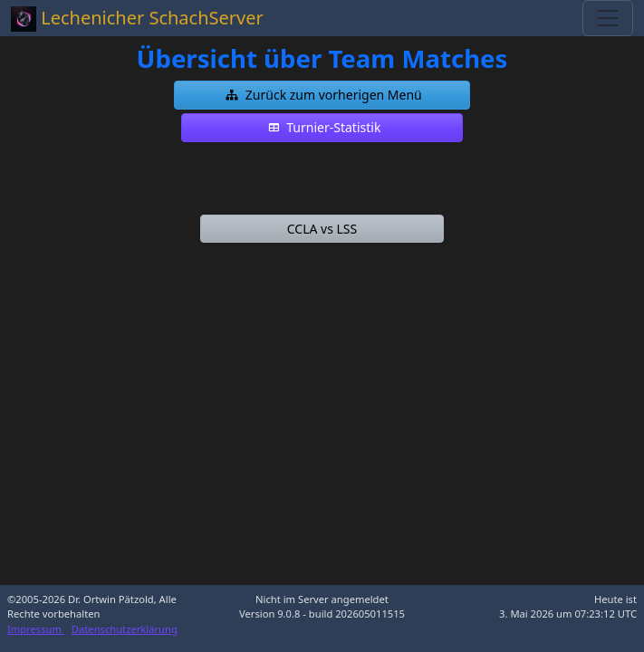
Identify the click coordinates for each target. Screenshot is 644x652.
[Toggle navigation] (608, 18)
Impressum (36, 629)
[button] (322, 95)
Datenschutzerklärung (125, 629)
